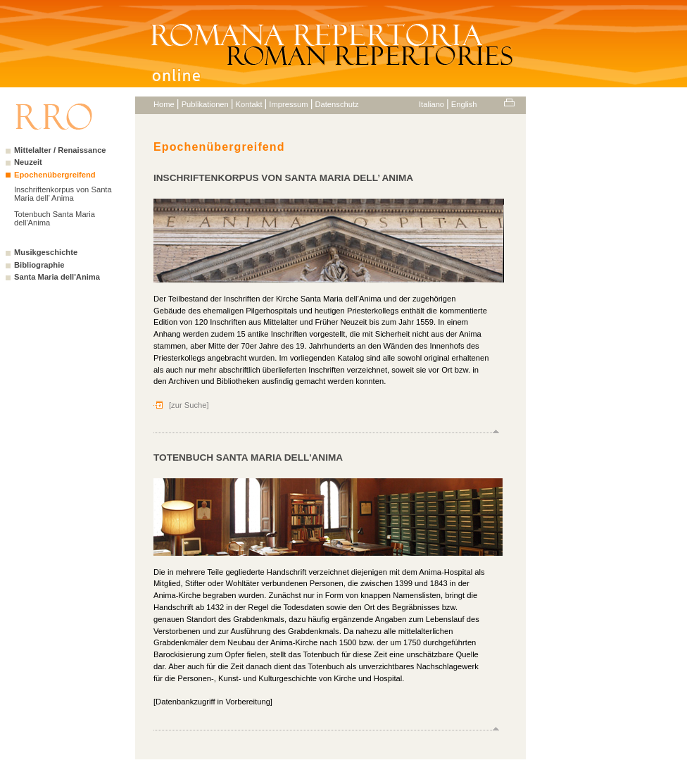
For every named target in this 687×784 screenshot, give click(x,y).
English (464, 104)
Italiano (431, 104)
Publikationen (205, 104)
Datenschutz (336, 104)
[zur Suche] (189, 405)
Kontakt (249, 104)
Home (164, 104)
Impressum (288, 104)
